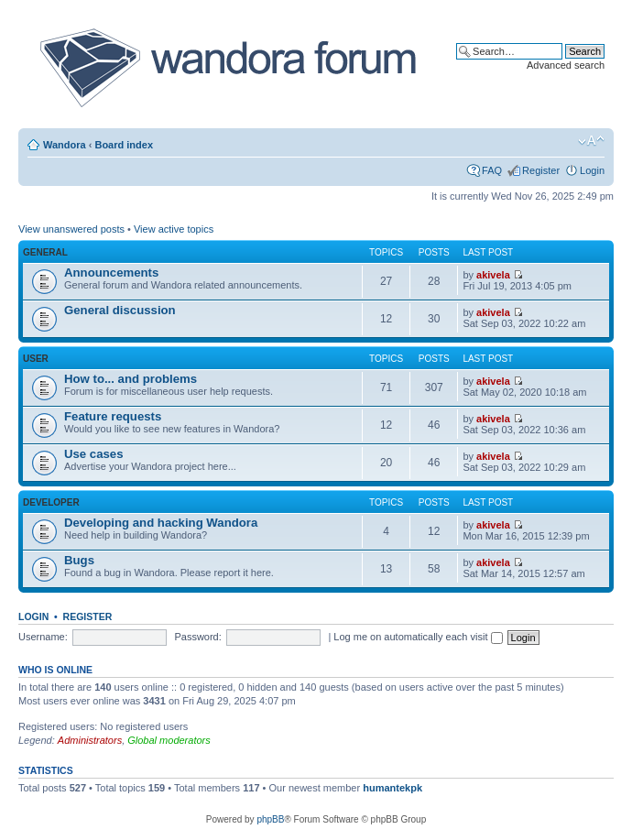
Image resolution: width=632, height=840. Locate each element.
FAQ (492, 170)
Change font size (591, 141)
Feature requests (113, 416)
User (36, 359)
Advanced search (566, 65)
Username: (43, 637)
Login (592, 170)
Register (541, 170)
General (45, 252)
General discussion (120, 310)
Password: (197, 637)
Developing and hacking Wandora (161, 523)
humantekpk (392, 788)
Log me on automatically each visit (418, 637)
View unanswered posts (71, 229)
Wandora (65, 145)
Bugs (79, 560)
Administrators (90, 740)
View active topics (174, 229)
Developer (51, 502)
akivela (493, 275)
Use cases (94, 454)
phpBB (270, 819)
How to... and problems (131, 379)
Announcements (111, 273)
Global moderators (169, 740)
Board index (124, 145)
